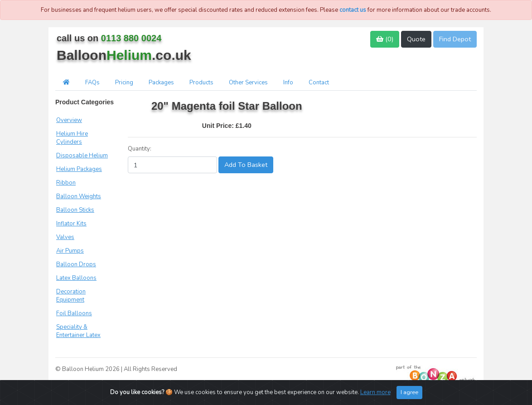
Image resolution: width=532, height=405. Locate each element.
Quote (416, 39)
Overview (69, 120)
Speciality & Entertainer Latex (78, 331)
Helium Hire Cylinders (72, 138)
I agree (409, 392)
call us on (109, 38)
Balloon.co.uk (124, 55)
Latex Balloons (76, 278)
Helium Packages (79, 169)
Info (288, 83)
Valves (65, 237)
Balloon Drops (76, 264)
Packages (161, 83)
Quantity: (140, 149)
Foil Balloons (74, 313)
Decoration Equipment (71, 296)
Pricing (124, 83)
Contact (319, 83)
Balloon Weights (79, 196)
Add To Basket (246, 165)
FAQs (92, 83)
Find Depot (455, 39)
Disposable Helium (82, 156)
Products (201, 83)
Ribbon (66, 183)
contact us (353, 10)
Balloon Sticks (75, 210)
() (385, 39)
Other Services (248, 83)
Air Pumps (70, 251)
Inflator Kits (71, 224)
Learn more (375, 392)
